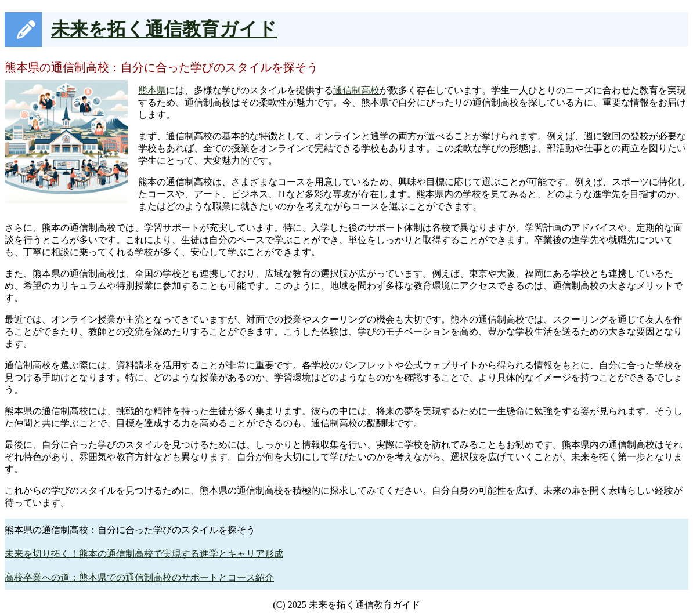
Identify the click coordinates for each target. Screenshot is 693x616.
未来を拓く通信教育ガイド (164, 29)
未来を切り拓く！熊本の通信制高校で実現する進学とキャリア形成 (144, 554)
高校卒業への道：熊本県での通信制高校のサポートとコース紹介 (139, 577)
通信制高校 (356, 90)
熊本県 (152, 90)
